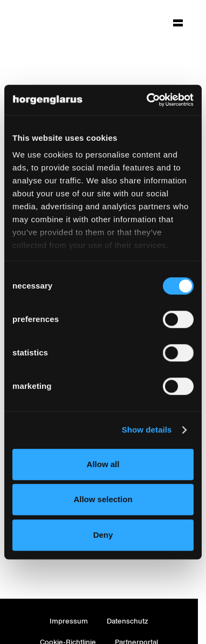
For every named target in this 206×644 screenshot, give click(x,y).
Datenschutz (128, 621)
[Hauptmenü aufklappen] (178, 23)
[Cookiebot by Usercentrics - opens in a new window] (147, 100)
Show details (147, 430)
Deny (103, 535)
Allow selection (103, 499)
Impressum (69, 621)
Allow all (103, 464)
